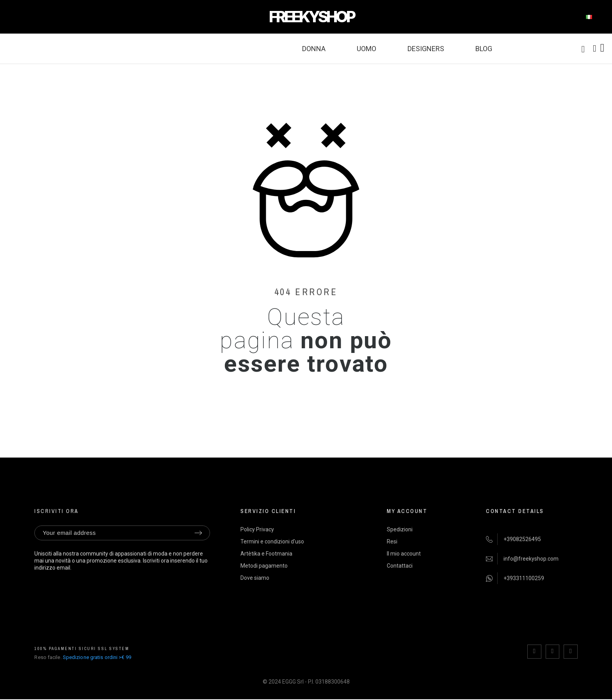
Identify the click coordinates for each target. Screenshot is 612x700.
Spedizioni (400, 529)
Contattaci (400, 566)
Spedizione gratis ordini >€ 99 (97, 657)
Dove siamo (255, 578)
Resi (392, 541)
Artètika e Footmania (266, 554)
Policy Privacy (257, 529)
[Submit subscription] (198, 533)
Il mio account (404, 554)
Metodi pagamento (264, 566)
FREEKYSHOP (311, 17)
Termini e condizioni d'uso (272, 541)
